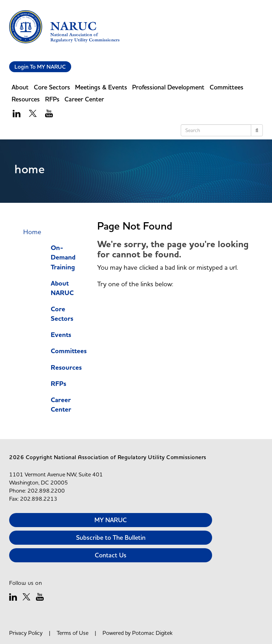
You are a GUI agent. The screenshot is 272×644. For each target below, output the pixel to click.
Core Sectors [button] (52, 87)
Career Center (61, 405)
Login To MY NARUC (40, 67)
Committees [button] (227, 87)
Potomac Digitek (152, 633)
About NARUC (62, 288)
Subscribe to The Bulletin (111, 537)
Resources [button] (26, 99)
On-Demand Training (63, 258)
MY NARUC (111, 520)
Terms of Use (73, 633)
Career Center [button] (84, 99)
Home (32, 232)
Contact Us (111, 555)
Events (61, 335)
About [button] (20, 87)
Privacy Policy (26, 633)
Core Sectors (62, 314)
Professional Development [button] (168, 87)
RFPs (52, 99)
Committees (69, 351)
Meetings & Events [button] (101, 87)
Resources (66, 368)
